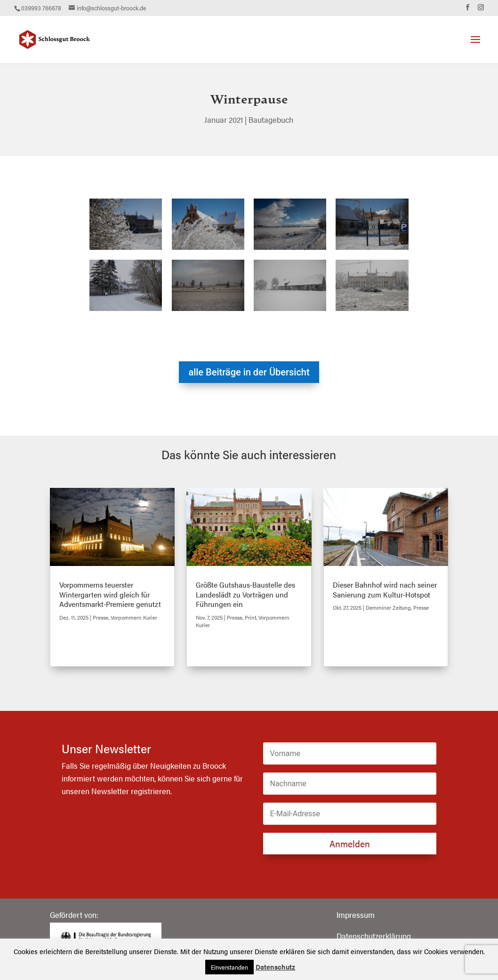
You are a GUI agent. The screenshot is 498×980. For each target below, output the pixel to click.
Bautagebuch (271, 120)
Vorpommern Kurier (134, 617)
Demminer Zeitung (388, 607)
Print (250, 617)
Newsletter (110, 791)
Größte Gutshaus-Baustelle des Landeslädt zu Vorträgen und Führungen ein (245, 594)
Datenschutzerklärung (374, 936)
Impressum (356, 915)
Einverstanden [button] (229, 967)
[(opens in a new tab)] (112, 527)
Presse (100, 617)
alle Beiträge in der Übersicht (249, 372)
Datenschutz (275, 967)
